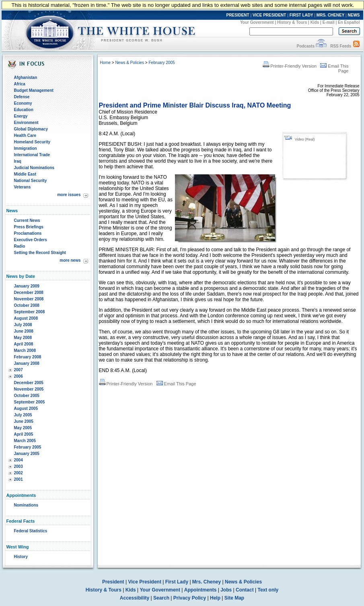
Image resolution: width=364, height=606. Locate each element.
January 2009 (27, 286)
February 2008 (28, 357)
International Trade (32, 155)
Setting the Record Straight (40, 253)
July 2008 (23, 325)
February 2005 (28, 447)
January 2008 (27, 363)
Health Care (25, 135)
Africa (20, 84)
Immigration (26, 148)
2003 (19, 466)
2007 (19, 370)
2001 (19, 479)
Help (215, 598)
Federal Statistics (31, 531)
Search (161, 598)
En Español (349, 22)
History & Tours (292, 22)
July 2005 (23, 415)
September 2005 (30, 402)
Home (105, 63)
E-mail (329, 22)
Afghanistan (26, 78)
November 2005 (29, 389)
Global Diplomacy (31, 129)
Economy (23, 103)
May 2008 (23, 338)
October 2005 (27, 396)
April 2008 (24, 344)
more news (70, 260)
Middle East (25, 174)
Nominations (26, 505)
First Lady (177, 582)
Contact (245, 590)
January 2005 (27, 454)
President (113, 582)
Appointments (201, 590)
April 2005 (24, 434)
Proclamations (28, 233)
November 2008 (29, 299)
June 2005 (24, 421)
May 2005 (23, 428)
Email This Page (176, 384)
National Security (31, 181)
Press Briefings (29, 227)
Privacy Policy (190, 598)
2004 (19, 460)
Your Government (257, 22)
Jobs (226, 590)
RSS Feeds (341, 46)
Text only (268, 590)
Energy (21, 116)
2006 (19, 376)
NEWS (354, 15)
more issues (69, 195)
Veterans (23, 187)
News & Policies (130, 63)
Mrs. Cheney (207, 582)
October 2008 (27, 305)
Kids (315, 22)
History (21, 557)
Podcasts (305, 46)
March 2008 (25, 351)
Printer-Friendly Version (290, 66)
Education (24, 110)
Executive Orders (31, 240)
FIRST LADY (301, 15)
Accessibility (135, 598)
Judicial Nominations (34, 168)
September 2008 (30, 312)
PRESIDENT (238, 15)
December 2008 (29, 293)
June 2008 (24, 331)
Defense (22, 97)
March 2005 (25, 441)
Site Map (234, 598)
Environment (26, 123)
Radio (20, 246)
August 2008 (26, 318)
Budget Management (34, 90)
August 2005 (26, 408)
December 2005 (29, 383)
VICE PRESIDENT (269, 15)
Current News (27, 220)
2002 (19, 473)
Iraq (18, 161)
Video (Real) (305, 139)
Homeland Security (32, 142)
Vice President (145, 582)
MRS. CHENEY (330, 15)
